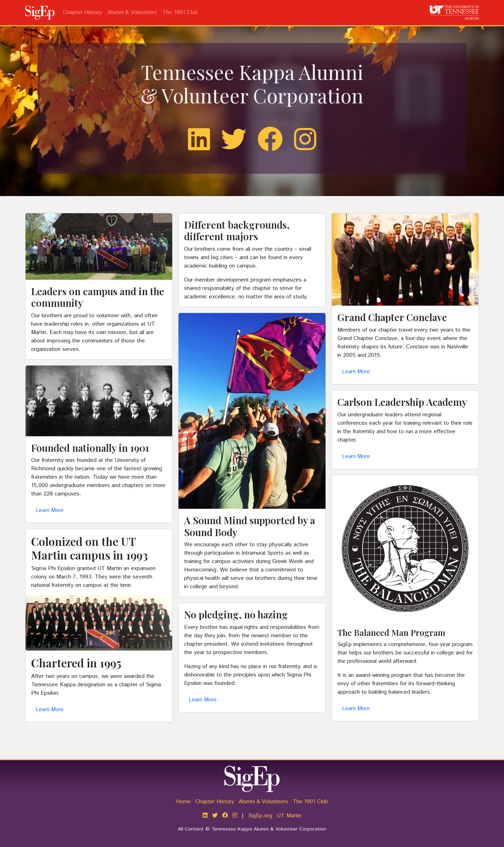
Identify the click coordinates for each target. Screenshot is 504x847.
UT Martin (289, 816)
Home (183, 802)
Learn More (50, 510)
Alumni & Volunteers (132, 12)
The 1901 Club (180, 12)
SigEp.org (260, 816)
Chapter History (82, 12)
